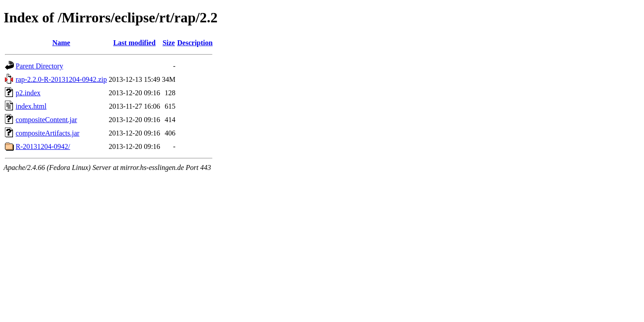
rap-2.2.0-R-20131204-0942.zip (61, 79)
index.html (31, 106)
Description (195, 43)
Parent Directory (39, 66)
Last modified (134, 43)
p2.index (28, 93)
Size (169, 43)
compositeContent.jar (46, 120)
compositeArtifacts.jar (48, 133)
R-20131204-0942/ (43, 146)
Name (61, 43)
